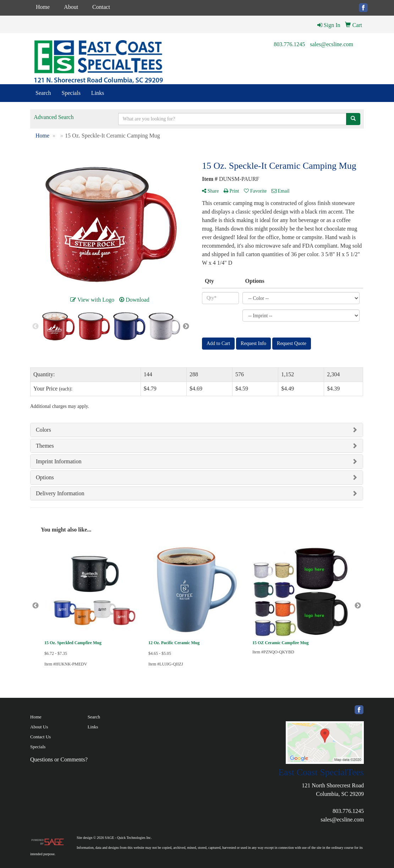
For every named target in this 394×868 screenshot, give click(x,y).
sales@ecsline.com (332, 44)
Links (98, 93)
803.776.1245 (289, 44)
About (71, 7)
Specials (71, 93)
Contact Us (40, 737)
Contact (101, 7)
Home (43, 7)
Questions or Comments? (59, 759)
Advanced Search (54, 117)
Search (43, 93)
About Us (39, 727)
